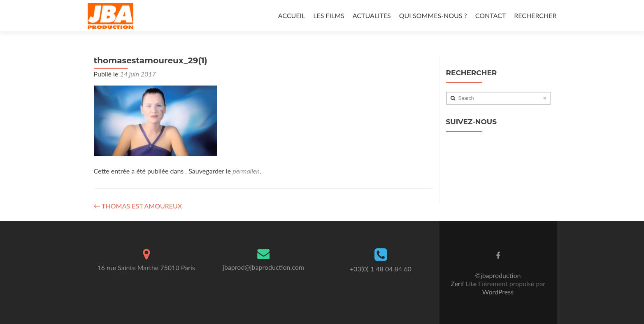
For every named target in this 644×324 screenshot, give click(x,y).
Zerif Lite (464, 283)
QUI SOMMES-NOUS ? (433, 15)
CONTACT (491, 15)
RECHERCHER (535, 15)
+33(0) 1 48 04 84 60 (381, 269)
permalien (246, 171)
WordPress (498, 292)
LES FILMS (329, 15)
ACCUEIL (292, 15)
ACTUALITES (372, 15)
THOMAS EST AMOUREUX (138, 206)
